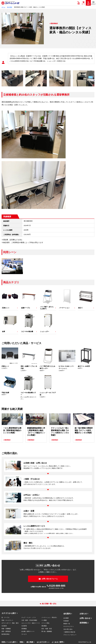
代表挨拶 (66, 621)
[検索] (88, 3)
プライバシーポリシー (70, 635)
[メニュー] (93, 3)
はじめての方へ (42, 642)
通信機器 (44, 626)
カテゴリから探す (9, 613)
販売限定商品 (5, 634)
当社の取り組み (68, 629)
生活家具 (4, 626)
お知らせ (83, 614)
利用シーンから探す (9, 642)
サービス (24, 634)
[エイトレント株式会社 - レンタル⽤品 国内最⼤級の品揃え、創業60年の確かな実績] (10, 3)
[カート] (83, 3)
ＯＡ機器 (44, 620)
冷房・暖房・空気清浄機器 (29, 620)
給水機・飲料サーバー (28, 631)
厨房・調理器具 (6, 631)
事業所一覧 (67, 624)
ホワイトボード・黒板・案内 (10, 623)
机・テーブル (5, 617)
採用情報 (83, 623)
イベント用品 (45, 623)
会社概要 (66, 618)
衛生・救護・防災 (47, 629)
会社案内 (67, 614)
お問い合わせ (85, 618)
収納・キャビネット (7, 620)
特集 (21, 642)
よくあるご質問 (57, 642)
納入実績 (30, 642)
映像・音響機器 (6, 629)
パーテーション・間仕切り (49, 617)
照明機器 (24, 629)
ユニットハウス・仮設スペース (31, 623)
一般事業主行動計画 (69, 632)
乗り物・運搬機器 (47, 631)
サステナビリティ (69, 626)
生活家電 (24, 626)
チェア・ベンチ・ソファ (29, 617)
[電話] (79, 3)
